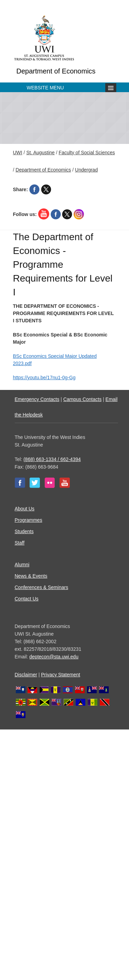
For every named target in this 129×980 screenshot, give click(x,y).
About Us (25, 509)
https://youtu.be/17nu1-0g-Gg (44, 378)
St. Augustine (40, 153)
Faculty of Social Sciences (87, 153)
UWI (18, 153)
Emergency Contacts (37, 399)
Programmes (29, 520)
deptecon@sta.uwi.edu (54, 657)
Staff (20, 543)
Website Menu (45, 88)
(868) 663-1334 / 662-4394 (52, 459)
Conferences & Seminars (42, 587)
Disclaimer (26, 675)
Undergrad (86, 170)
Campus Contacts (82, 399)
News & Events (31, 576)
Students (24, 531)
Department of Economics (56, 71)
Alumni (22, 565)
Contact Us (27, 599)
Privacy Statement (61, 675)
